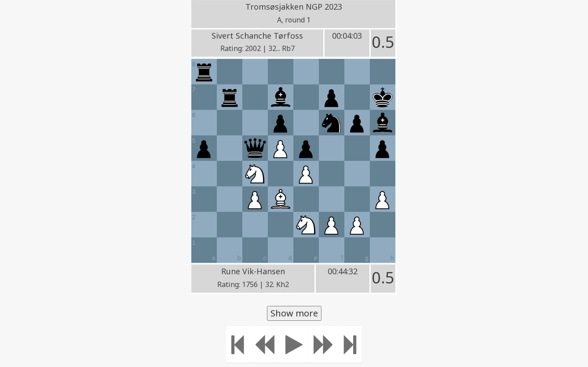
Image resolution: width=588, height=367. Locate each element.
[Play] (294, 344)
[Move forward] (324, 344)
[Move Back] (264, 344)
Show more (294, 313)
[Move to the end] (350, 344)
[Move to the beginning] (238, 344)
